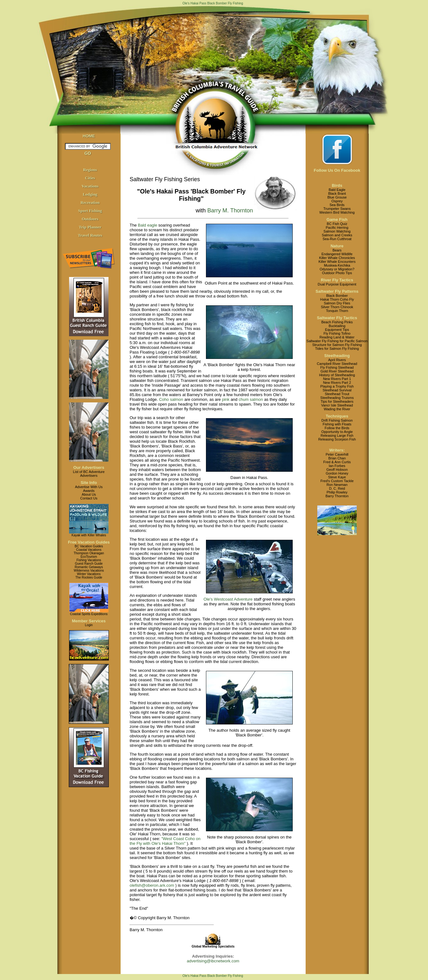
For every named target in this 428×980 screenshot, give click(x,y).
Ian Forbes (337, 466)
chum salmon (251, 399)
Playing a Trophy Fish (337, 386)
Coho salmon (171, 399)
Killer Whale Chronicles (337, 258)
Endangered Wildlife (337, 254)
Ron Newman (337, 485)
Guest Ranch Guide (89, 564)
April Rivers (337, 360)
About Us (89, 494)
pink (226, 399)
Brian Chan (337, 458)
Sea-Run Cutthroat (337, 239)
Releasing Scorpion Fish (337, 439)
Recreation (90, 202)
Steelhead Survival (337, 390)
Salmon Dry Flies (337, 303)
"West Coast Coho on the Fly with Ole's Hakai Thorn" (165, 841)
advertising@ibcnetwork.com (213, 961)
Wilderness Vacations (89, 571)
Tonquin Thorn (337, 311)
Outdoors (90, 219)
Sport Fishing (90, 211)
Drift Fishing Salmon (337, 420)
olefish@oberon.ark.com (152, 885)
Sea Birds (337, 205)
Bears (337, 250)
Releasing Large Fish (337, 435)
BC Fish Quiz (337, 224)
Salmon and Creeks (337, 235)
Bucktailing (337, 326)
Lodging (90, 194)
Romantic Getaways (89, 567)
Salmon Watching (337, 231)
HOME (89, 136)
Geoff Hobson (337, 470)
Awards (89, 491)
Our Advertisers (89, 467)
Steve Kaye (337, 477)
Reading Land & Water (337, 337)
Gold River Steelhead (337, 371)
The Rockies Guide (89, 577)
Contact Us (89, 498)
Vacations (90, 186)
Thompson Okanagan (89, 553)
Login (89, 625)
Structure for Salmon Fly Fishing (337, 345)
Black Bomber (337, 296)
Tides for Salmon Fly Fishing (337, 349)
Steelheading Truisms (337, 398)
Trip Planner (90, 227)
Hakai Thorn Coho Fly (337, 299)
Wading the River (337, 409)
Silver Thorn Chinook (337, 307)
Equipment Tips (337, 330)
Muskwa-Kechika (337, 265)
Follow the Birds (337, 428)
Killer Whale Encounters (337, 262)
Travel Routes (90, 235)
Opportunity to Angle (337, 432)
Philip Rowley (337, 492)
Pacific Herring (337, 228)
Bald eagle (147, 225)
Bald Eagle (337, 190)
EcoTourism (89, 557)
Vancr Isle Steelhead (337, 405)
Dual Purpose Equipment (337, 284)
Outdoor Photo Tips (337, 273)
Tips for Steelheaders (337, 401)
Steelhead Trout (337, 394)
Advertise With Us (89, 487)
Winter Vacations (89, 574)
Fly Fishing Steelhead (337, 367)
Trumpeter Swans (337, 209)
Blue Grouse (337, 197)
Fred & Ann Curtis (337, 462)
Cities (90, 178)
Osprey (337, 201)
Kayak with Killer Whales (89, 535)
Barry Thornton (337, 496)
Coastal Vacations (89, 550)
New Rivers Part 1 (337, 379)
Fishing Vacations (89, 560)
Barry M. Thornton (230, 210)
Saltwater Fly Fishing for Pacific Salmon (337, 341)
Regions (90, 170)
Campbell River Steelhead (337, 364)
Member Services (89, 621)
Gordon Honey (337, 473)
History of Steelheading (337, 375)
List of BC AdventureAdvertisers (89, 474)
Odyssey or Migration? (337, 269)
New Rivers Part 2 (337, 383)
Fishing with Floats (337, 424)
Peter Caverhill (337, 454)
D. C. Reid (337, 488)
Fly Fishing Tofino (337, 333)
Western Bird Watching (337, 212)
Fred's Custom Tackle (337, 481)
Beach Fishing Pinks (337, 322)
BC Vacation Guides (89, 546)
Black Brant (337, 193)
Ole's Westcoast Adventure (228, 599)
